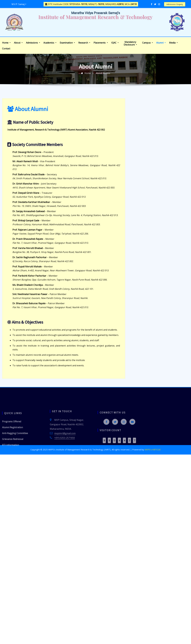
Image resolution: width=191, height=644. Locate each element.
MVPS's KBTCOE (153, 450)
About (18, 43)
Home (6, 43)
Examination (67, 43)
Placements (101, 43)
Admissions (33, 43)
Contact (6, 49)
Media (173, 43)
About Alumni (103, 76)
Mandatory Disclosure (130, 43)
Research (84, 43)
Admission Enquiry (175, 4)
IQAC (115, 43)
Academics (50, 43)
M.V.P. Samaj (18, 4)
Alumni (161, 43)
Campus (148, 43)
